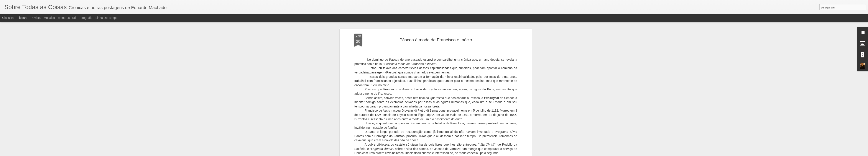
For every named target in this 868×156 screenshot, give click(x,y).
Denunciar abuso (466, 154)
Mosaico (49, 18)
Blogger (451, 154)
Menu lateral (67, 18)
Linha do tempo (107, 18)
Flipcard (22, 18)
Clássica (8, 18)
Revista (35, 18)
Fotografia (86, 18)
